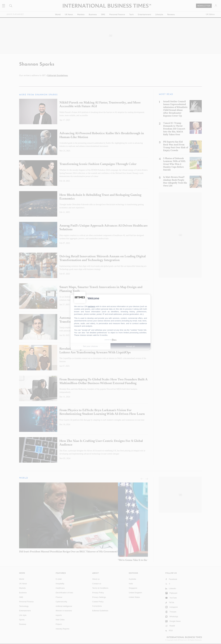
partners (92, 306)
